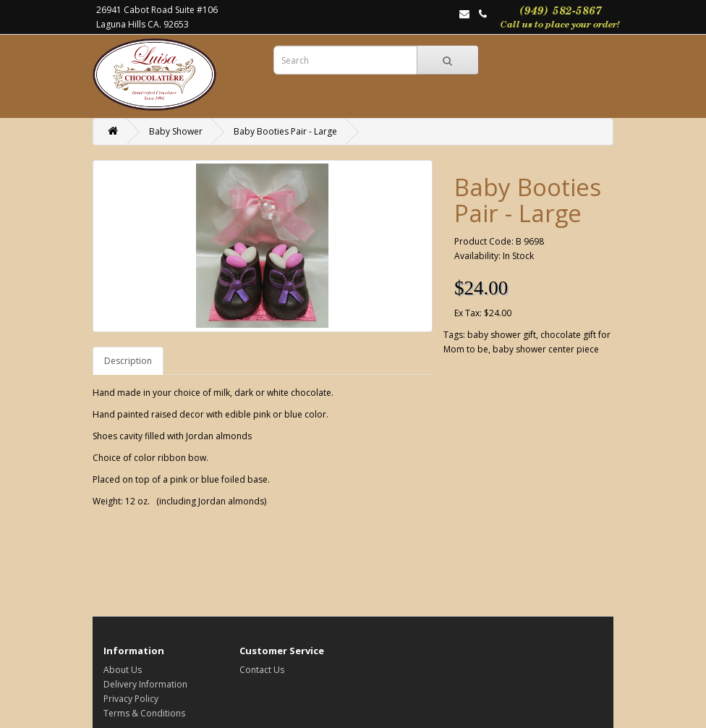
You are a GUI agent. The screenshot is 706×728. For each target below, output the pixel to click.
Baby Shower (176, 131)
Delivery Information (145, 684)
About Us (123, 670)
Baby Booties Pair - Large (285, 131)
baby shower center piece (546, 349)
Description (128, 361)
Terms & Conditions (144, 713)
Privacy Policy (131, 699)
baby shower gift (502, 335)
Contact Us (262, 670)
